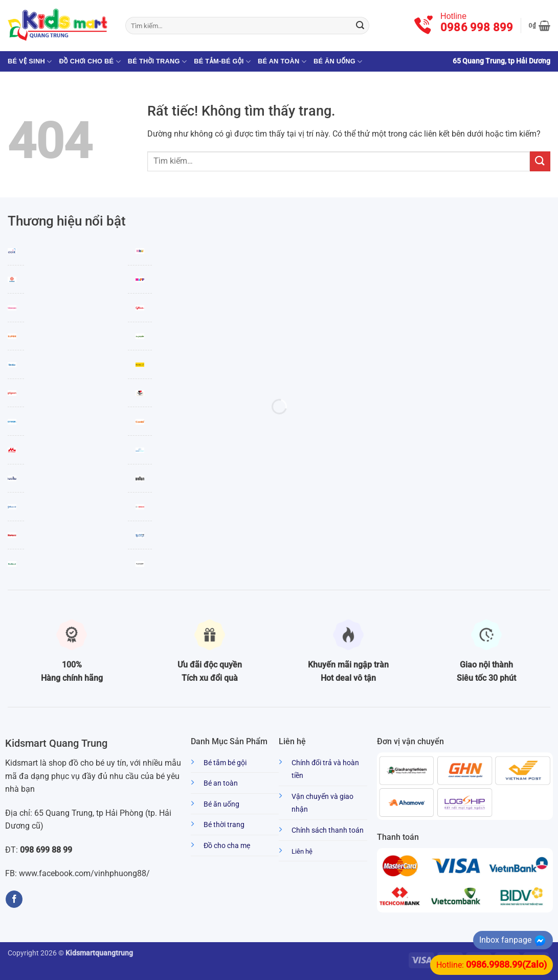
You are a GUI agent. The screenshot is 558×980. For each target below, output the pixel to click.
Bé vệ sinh (30, 62)
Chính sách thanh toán (328, 830)
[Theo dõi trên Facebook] (14, 899)
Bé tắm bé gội (225, 763)
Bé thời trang (157, 62)
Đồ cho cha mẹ (227, 846)
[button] (540, 26)
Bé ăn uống (338, 62)
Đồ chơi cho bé (90, 62)
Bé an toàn (282, 62)
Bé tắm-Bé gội (222, 62)
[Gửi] (360, 26)
